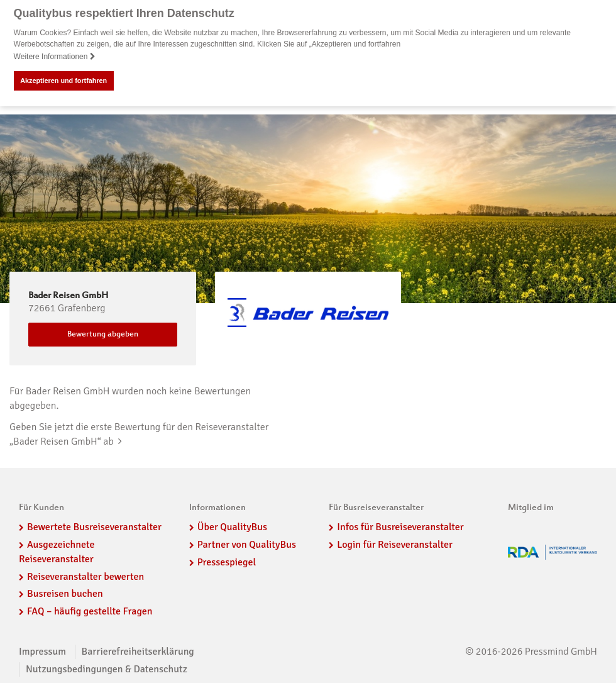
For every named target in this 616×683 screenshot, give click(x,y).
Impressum (42, 651)
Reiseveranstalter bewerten (85, 576)
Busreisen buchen (65, 594)
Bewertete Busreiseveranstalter (94, 526)
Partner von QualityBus (247, 544)
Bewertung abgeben (103, 334)
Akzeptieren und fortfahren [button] (63, 81)
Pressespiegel (227, 562)
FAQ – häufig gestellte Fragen (90, 611)
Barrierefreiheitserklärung (138, 651)
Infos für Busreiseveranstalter (400, 526)
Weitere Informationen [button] (55, 57)
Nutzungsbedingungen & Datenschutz (107, 669)
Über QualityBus (232, 526)
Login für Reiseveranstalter (395, 544)
